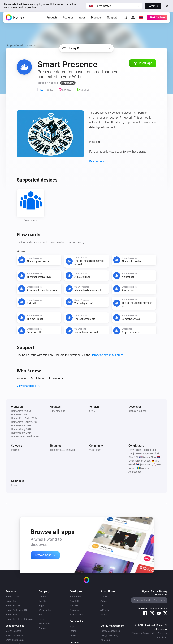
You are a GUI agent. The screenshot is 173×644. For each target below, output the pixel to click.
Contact (42, 628)
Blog (41, 615)
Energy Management (110, 631)
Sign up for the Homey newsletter (154, 593)
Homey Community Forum (107, 355)
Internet (15, 450)
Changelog (75, 610)
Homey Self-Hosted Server (19, 610)
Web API (74, 606)
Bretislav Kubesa (137, 411)
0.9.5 (92, 411)
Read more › (97, 161)
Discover (96, 20)
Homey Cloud (12, 597)
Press (42, 619)
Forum (73, 631)
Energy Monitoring (109, 635)
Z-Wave (104, 597)
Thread (104, 619)
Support (112, 20)
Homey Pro (11, 601)
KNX (103, 606)
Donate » (16, 485)
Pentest (73, 635)
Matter (104, 615)
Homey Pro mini (13, 606)
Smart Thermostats (15, 640)
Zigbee (104, 601)
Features (68, 20)
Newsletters (45, 624)
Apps (82, 20)
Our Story (43, 601)
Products (52, 20)
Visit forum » (96, 450)
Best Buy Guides (15, 626)
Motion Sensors (13, 631)
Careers (42, 597)
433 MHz (105, 610)
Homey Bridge (12, 615)
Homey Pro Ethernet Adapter (19, 619)
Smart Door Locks (14, 635)
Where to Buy (45, 610)
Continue (153, 6)
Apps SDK (74, 601)
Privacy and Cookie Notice (144, 633)
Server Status (76, 615)
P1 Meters (105, 640)
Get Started (75, 597)
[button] (114, 6)
